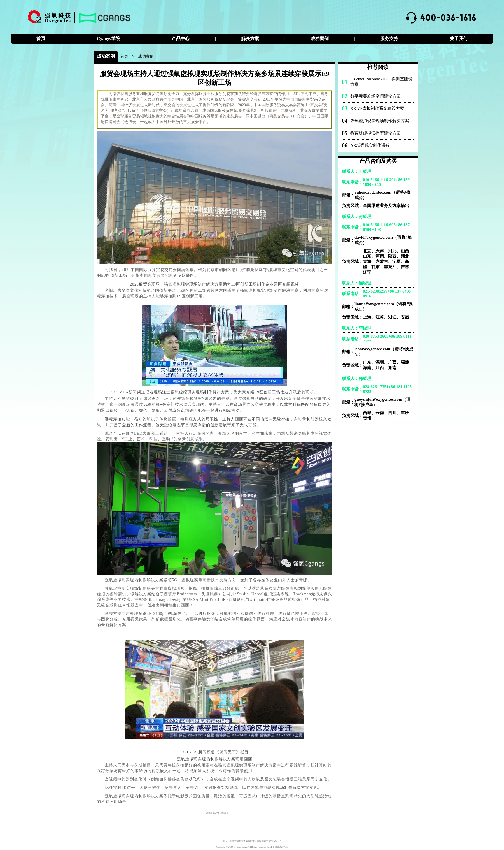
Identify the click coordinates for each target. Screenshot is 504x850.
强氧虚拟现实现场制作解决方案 (380, 121)
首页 (41, 39)
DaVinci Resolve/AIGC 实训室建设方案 (381, 82)
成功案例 (320, 39)
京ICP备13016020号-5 (277, 847)
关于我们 (459, 39)
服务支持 (389, 39)
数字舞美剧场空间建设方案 (375, 96)
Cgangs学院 (109, 39)
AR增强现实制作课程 (370, 145)
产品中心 (181, 39)
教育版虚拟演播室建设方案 (375, 133)
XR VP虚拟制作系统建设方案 (377, 108)
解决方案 (250, 39)
